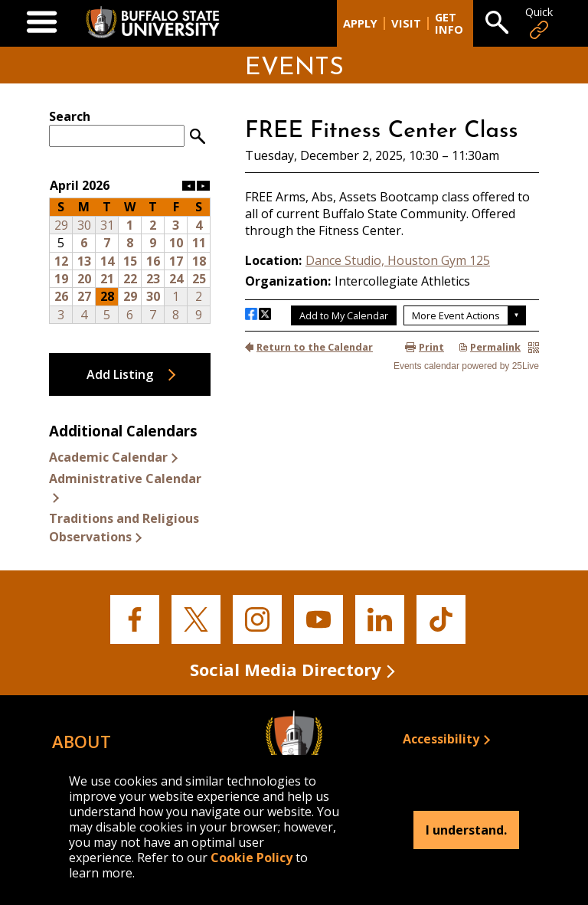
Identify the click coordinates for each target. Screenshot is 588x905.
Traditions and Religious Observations (124, 528)
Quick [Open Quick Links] (539, 23)
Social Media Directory (286, 669)
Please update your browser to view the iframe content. (130, 127)
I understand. (466, 830)
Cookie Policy (252, 858)
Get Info (449, 24)
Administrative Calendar (125, 479)
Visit (406, 23)
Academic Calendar (108, 457)
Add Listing (120, 374)
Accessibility (441, 739)
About (82, 741)
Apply (360, 23)
